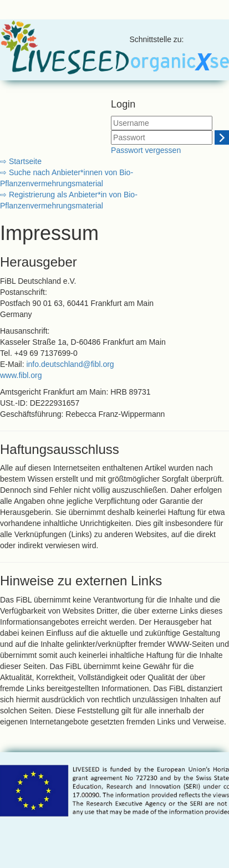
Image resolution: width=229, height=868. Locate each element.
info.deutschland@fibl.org (70, 364)
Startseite (24, 161)
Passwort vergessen (146, 150)
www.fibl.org (21, 375)
